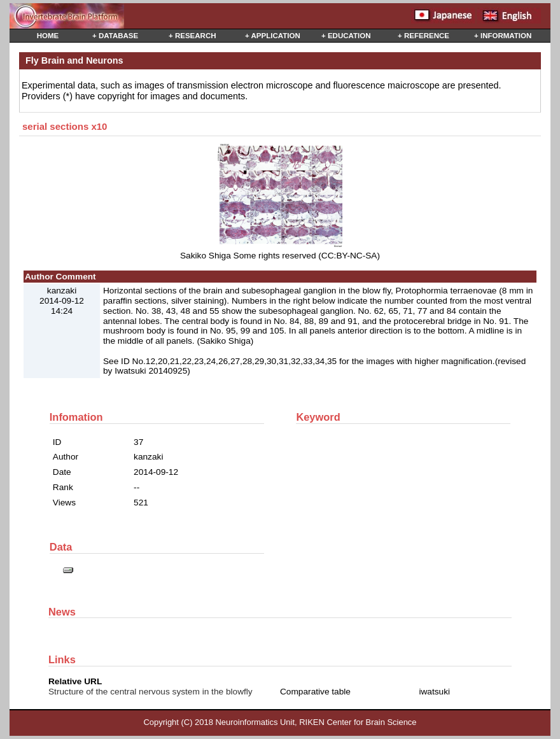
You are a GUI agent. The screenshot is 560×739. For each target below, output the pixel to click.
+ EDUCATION (346, 36)
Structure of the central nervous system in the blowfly (150, 692)
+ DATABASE (115, 36)
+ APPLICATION (273, 36)
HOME (48, 36)
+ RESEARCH (192, 36)
